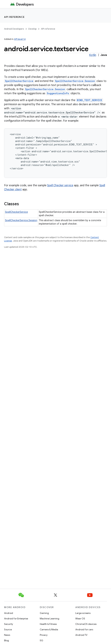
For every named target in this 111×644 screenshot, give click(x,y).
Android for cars (84, 629)
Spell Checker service (60, 185)
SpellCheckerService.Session (75, 81)
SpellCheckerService (19, 81)
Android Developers (14, 29)
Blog (6, 640)
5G (41, 640)
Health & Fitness (48, 624)
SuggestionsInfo (58, 93)
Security (9, 624)
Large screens (83, 613)
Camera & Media (49, 629)
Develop (32, 29)
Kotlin (93, 55)
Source (8, 629)
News (7, 635)
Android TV (81, 635)
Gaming (44, 613)
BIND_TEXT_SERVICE (89, 100)
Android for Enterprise (16, 619)
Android (9, 613)
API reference (14, 17)
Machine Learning (50, 619)
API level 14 (20, 39)
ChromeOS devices (86, 624)
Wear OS (80, 619)
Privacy (44, 635)
